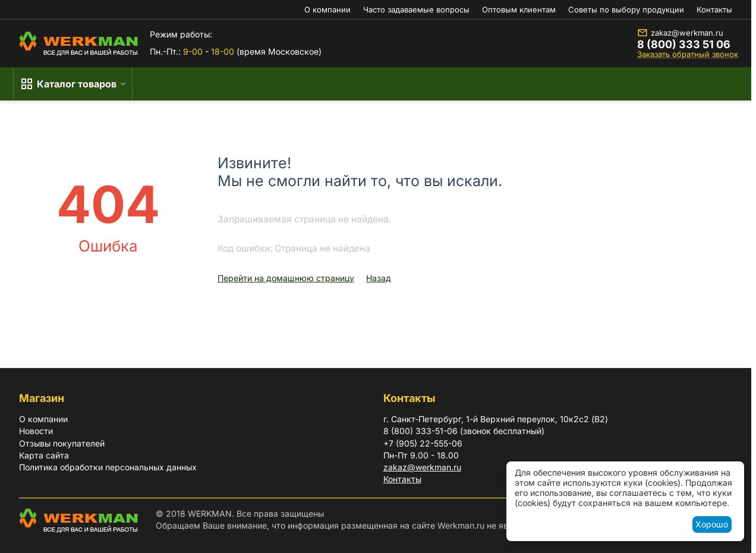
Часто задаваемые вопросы (416, 10)
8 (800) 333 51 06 (684, 45)
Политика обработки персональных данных (108, 467)
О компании (327, 10)
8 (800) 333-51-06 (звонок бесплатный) (464, 431)
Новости (36, 431)
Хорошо (712, 524)
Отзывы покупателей (62, 443)
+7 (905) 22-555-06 (423, 443)
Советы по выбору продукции (626, 10)
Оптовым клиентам (519, 10)
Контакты (714, 10)
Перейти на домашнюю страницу (286, 278)
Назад (379, 278)
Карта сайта (44, 455)
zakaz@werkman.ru (680, 33)
